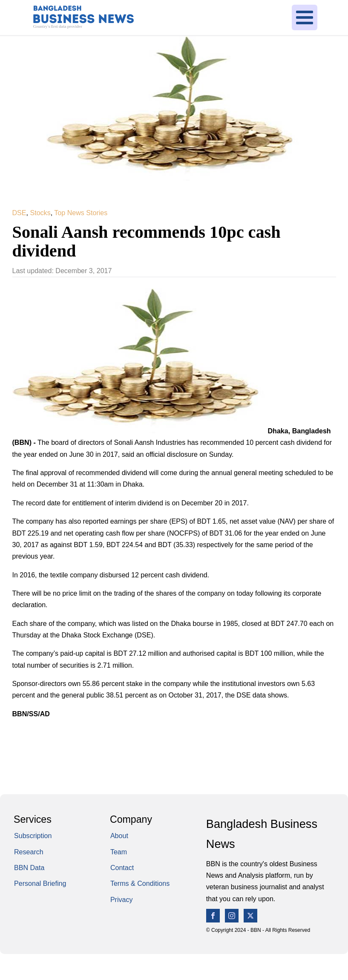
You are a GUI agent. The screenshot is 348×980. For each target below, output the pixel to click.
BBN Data (29, 868)
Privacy (122, 899)
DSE (19, 213)
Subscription (33, 836)
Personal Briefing (40, 883)
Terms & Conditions (140, 883)
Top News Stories (81, 213)
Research (29, 852)
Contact (122, 868)
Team (119, 852)
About (119, 836)
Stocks (40, 213)
